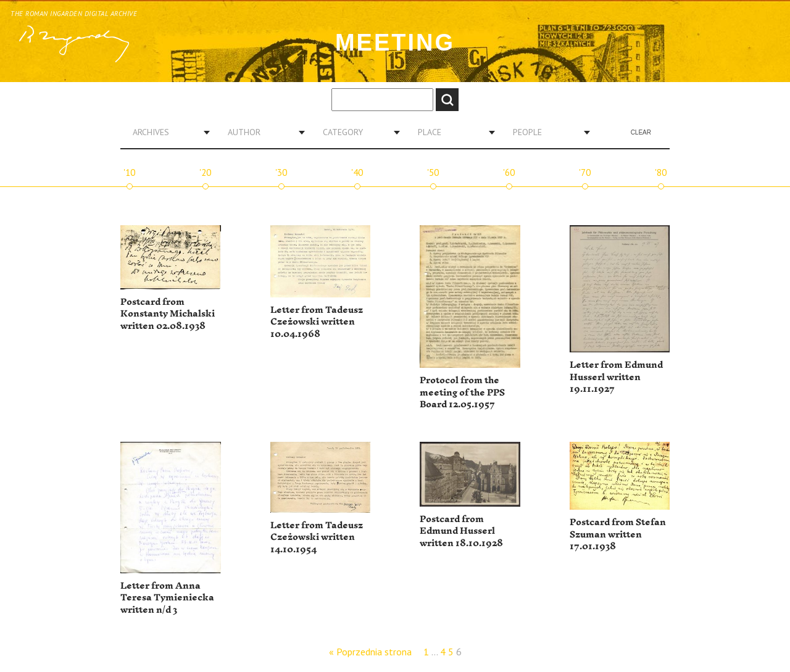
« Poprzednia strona (370, 652)
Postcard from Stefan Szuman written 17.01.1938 (618, 534)
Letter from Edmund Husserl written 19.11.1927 (616, 377)
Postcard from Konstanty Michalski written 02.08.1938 (168, 314)
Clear (641, 132)
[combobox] (167, 132)
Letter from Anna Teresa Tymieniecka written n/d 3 (167, 598)
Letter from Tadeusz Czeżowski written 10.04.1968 (317, 322)
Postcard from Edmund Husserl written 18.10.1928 (461, 531)
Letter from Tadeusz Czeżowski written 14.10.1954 (317, 537)
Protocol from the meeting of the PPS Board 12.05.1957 (462, 392)
